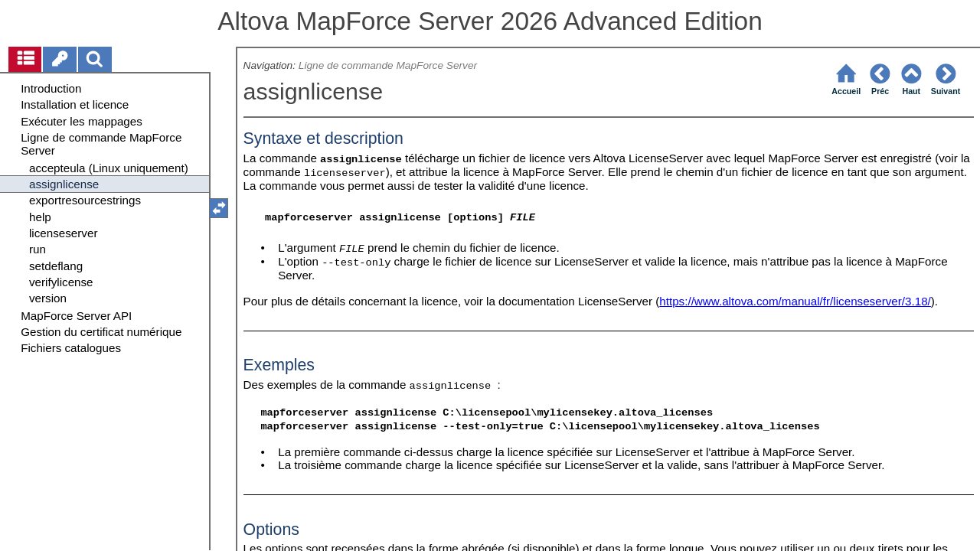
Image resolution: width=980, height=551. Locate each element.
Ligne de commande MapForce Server (388, 65)
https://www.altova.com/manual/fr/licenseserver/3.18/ (795, 301)
